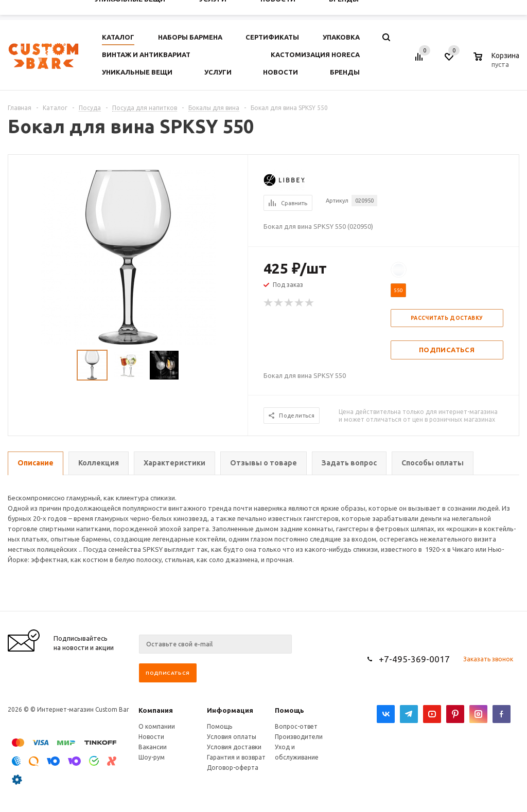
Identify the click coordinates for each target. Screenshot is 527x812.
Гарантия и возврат (236, 757)
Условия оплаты (232, 737)
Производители (299, 737)
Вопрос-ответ (296, 726)
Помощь (289, 710)
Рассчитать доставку (447, 318)
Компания (156, 710)
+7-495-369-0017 (414, 659)
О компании (157, 726)
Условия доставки (234, 747)
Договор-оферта (233, 768)
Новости (151, 737)
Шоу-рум (152, 757)
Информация (230, 710)
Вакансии (153, 747)
